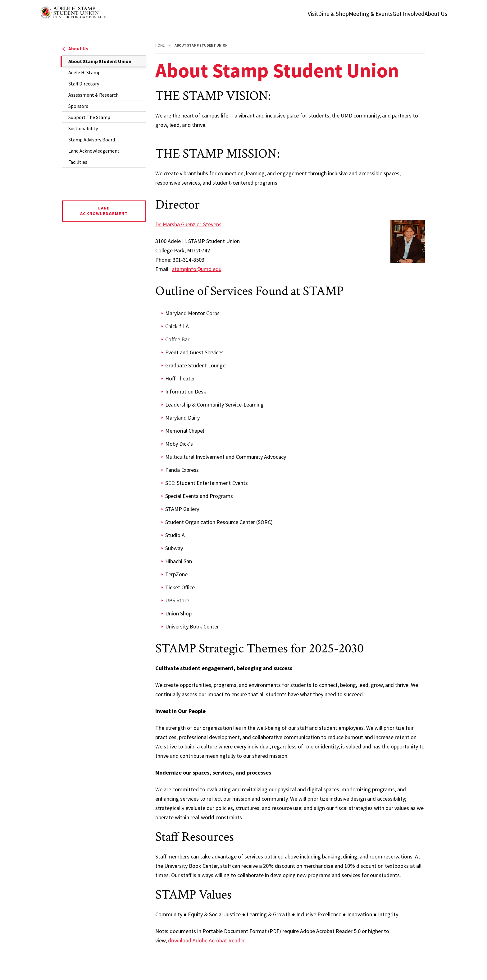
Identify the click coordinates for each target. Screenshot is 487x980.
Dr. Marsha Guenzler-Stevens (188, 224)
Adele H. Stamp (84, 72)
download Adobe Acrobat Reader (206, 940)
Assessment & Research (93, 95)
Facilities (78, 162)
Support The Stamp (89, 117)
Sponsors (78, 106)
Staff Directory (84, 84)
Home (160, 45)
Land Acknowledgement (94, 151)
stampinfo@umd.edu (197, 269)
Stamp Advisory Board (92, 140)
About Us (75, 49)
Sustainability (83, 128)
